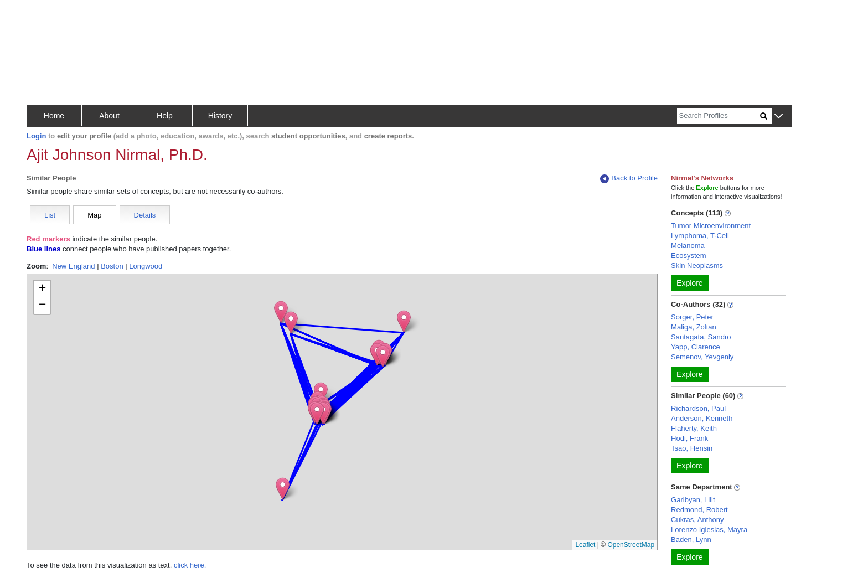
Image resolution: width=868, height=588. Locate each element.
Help (165, 116)
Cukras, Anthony (697, 520)
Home (54, 116)
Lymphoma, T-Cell (700, 236)
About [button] (109, 116)
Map (94, 215)
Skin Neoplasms (697, 265)
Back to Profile (629, 179)
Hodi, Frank (689, 438)
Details (145, 215)
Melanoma (688, 246)
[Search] (719, 116)
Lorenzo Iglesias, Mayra (709, 530)
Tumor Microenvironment (711, 226)
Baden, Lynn (691, 540)
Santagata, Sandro (701, 337)
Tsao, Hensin (692, 448)
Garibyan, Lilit (693, 500)
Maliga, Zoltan (694, 327)
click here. (190, 565)
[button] (779, 117)
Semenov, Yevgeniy (702, 357)
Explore (689, 283)
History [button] (220, 116)
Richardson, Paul (698, 408)
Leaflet (585, 545)
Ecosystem (689, 256)
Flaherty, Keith (694, 428)
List (50, 215)
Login (36, 136)
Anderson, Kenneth (702, 418)
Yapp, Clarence (696, 347)
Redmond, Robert (699, 510)
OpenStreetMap (631, 545)
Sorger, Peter (692, 317)
